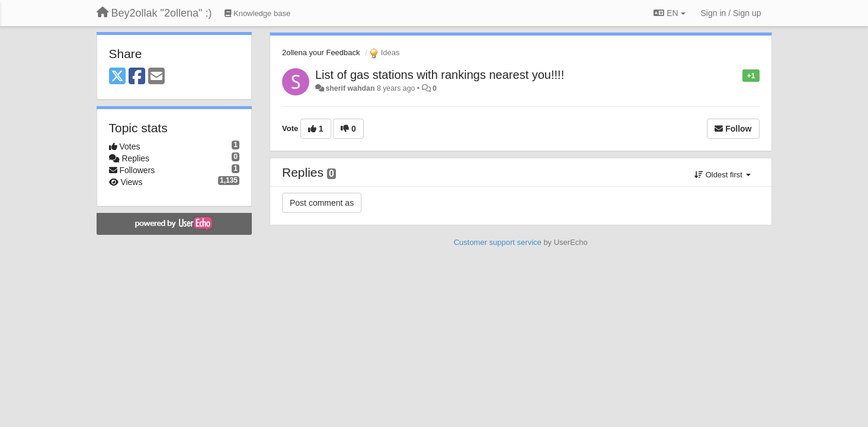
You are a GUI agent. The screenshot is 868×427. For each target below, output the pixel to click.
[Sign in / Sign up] (731, 13)
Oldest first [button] (722, 175)
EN (669, 13)
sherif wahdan (350, 88)
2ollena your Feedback (321, 52)
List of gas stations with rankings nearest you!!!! (440, 75)
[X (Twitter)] (117, 77)
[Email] (156, 77)
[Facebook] (137, 77)
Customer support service (498, 242)
